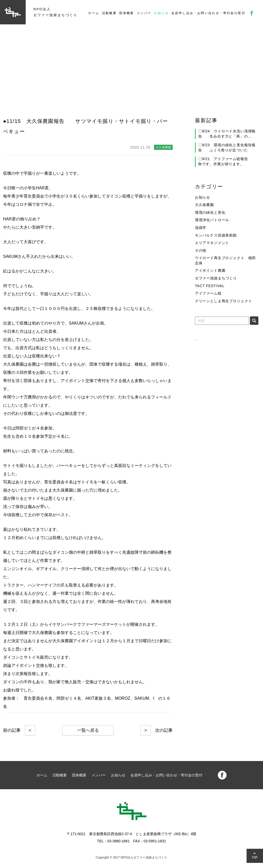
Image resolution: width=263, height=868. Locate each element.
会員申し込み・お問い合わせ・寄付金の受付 (208, 13)
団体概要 (127, 13)
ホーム (94, 13)
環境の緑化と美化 (210, 212)
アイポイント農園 (210, 270)
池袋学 (201, 228)
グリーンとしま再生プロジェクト (224, 301)
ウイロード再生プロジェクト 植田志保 (225, 260)
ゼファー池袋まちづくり (216, 278)
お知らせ (161, 13)
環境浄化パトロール (212, 220)
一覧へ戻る (88, 730)
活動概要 (109, 13)
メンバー (144, 13)
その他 (201, 250)
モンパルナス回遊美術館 (216, 235)
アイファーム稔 (208, 293)
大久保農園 (204, 205)
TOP (255, 857)
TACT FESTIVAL (210, 286)
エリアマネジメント (212, 243)
